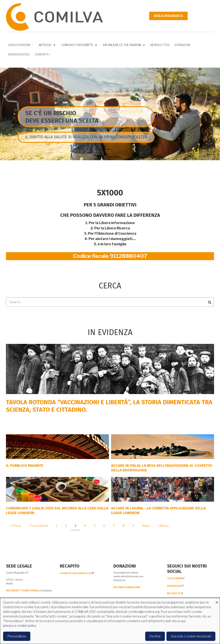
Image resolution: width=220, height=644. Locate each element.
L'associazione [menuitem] (20, 46)
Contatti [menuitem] (42, 56)
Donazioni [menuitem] (182, 45)
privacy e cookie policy (20, 626)
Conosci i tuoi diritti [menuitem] (78, 46)
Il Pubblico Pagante (25, 466)
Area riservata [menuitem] (168, 16)
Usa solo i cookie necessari (191, 636)
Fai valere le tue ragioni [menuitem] (123, 46)
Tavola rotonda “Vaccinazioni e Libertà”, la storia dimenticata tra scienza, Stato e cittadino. (109, 406)
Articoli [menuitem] (46, 46)
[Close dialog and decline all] (217, 601)
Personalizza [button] (17, 636)
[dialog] (110, 621)
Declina (155, 636)
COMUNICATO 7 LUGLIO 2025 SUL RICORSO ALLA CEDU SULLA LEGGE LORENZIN (57, 510)
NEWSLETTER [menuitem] (160, 45)
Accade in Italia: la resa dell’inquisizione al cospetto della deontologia (162, 468)
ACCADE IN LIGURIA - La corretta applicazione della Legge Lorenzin (158, 510)
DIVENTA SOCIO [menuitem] (19, 54)
